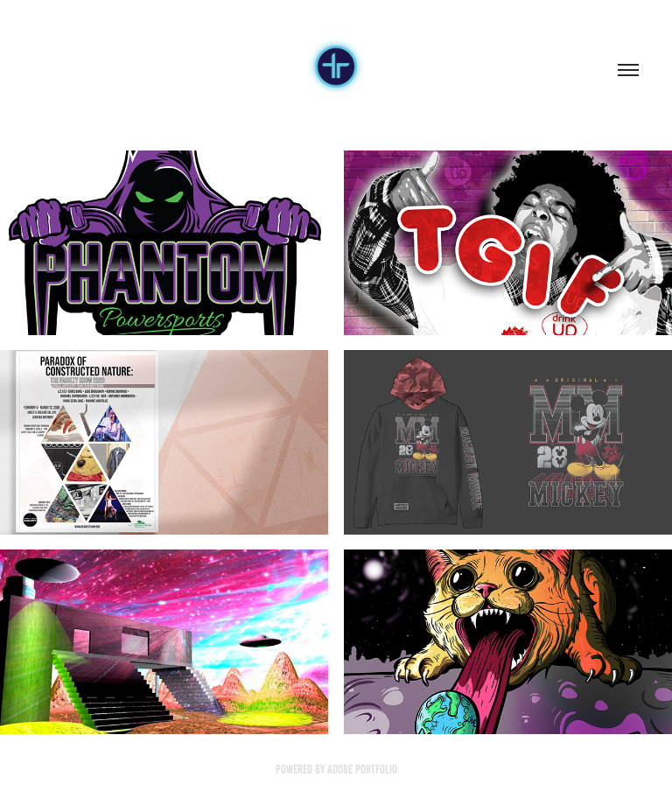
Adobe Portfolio (362, 770)
